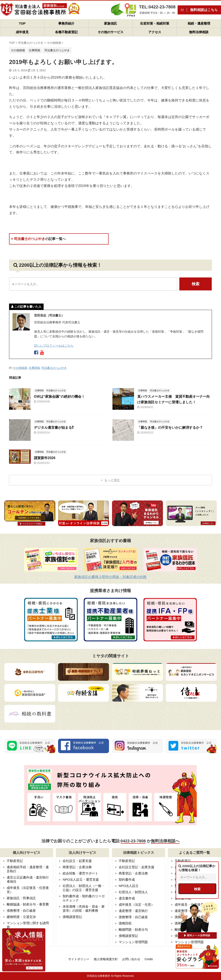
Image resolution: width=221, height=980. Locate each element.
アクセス (155, 32)
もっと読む (112, 480)
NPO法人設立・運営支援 (81, 880)
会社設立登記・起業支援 (137, 867)
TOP (22, 23)
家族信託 (110, 23)
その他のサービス (110, 32)
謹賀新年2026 (45, 458)
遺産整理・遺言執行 (133, 911)
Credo (149, 959)
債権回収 (125, 923)
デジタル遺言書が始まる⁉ (54, 428)
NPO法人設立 (129, 886)
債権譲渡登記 (72, 917)
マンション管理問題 (133, 942)
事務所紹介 (66, 23)
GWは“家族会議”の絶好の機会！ (59, 397)
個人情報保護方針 (106, 959)
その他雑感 (20, 368)
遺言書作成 (127, 898)
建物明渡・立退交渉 (21, 917)
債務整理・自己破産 (21, 911)
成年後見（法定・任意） (137, 904)
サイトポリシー (79, 959)
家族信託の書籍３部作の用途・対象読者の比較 (110, 577)
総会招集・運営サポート (80, 873)
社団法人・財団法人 (133, 892)
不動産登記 (15, 861)
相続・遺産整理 (199, 23)
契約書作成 (127, 880)
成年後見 (22, 32)
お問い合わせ (131, 959)
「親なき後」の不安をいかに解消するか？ (170, 428)
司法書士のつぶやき (39, 239)
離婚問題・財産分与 (133, 929)
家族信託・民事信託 (21, 898)
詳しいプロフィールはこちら (54, 346)
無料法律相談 (199, 32)
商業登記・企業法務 (77, 867)
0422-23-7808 (133, 841)
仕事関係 (34, 368)
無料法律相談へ (165, 841)
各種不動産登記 (66, 32)
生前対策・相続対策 (155, 23)
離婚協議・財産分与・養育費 (28, 904)
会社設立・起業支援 (77, 861)
